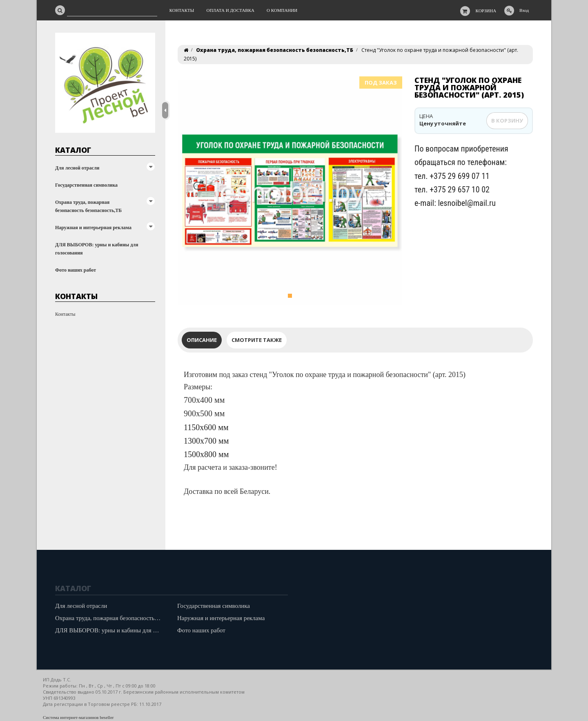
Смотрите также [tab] (257, 340)
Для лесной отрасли (77, 168)
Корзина (486, 11)
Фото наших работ (76, 270)
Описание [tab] (202, 340)
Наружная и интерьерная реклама (93, 228)
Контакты (65, 314)
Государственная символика (86, 185)
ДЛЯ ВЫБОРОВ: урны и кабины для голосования (97, 249)
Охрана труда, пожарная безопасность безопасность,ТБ (88, 206)
